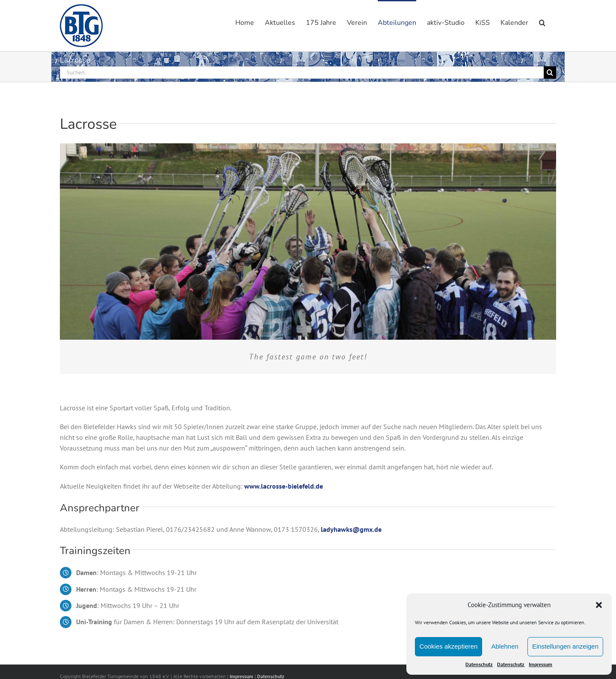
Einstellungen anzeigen (565, 646)
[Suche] (550, 73)
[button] (599, 605)
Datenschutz (479, 664)
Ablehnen (505, 646)
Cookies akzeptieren (449, 646)
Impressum (540, 664)
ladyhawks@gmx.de (351, 529)
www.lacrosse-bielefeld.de (284, 486)
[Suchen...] (302, 73)
